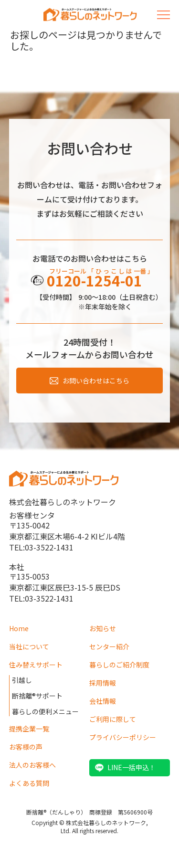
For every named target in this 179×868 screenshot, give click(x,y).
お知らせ (103, 628)
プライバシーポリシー (123, 737)
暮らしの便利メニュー (45, 711)
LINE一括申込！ (132, 767)
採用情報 (103, 683)
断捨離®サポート (37, 696)
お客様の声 (26, 747)
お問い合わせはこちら (96, 381)
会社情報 (103, 701)
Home (19, 628)
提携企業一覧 (29, 729)
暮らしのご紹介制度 (119, 665)
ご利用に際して (113, 719)
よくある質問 (29, 783)
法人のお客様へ (32, 765)
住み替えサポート (36, 665)
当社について (29, 646)
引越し (22, 680)
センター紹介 (109, 646)
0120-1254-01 (95, 280)
